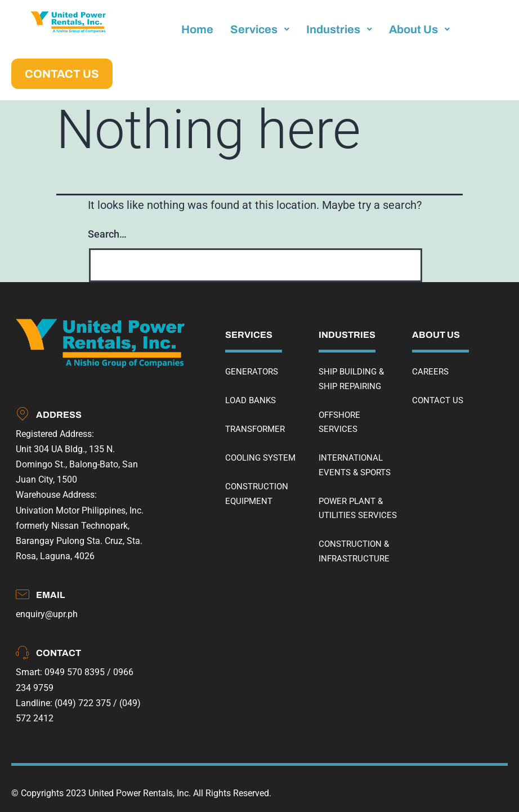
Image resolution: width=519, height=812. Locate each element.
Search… (107, 234)
